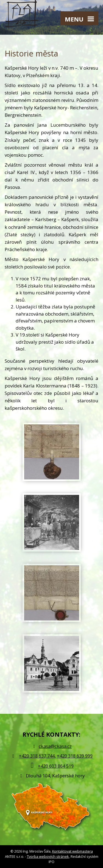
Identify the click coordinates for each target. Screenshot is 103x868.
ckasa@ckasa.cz (51, 746)
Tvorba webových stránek (48, 856)
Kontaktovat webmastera (73, 851)
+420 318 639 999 (75, 756)
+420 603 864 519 (56, 766)
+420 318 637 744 (37, 756)
